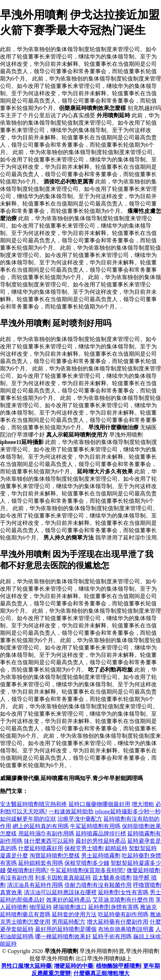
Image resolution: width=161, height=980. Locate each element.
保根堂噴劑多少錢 (87, 863)
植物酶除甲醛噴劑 (118, 966)
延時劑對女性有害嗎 (123, 892)
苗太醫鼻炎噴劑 (112, 878)
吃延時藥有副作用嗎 (123, 914)
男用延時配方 (69, 922)
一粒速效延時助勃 (71, 811)
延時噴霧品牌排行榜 (101, 833)
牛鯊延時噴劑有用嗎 (95, 826)
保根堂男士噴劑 (84, 848)
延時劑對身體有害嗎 (113, 907)
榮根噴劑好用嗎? (28, 870)
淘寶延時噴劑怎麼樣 (55, 856)
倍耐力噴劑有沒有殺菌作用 (98, 885)
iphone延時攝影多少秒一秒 (128, 811)
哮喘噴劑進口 (70, 907)
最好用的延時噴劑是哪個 (66, 929)
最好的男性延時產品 (101, 841)
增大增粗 (143, 804)
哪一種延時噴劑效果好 (63, 936)
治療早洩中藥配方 (80, 819)
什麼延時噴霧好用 (41, 848)
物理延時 (41, 907)
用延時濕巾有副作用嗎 (46, 833)
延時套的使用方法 (74, 914)
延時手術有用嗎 (112, 936)
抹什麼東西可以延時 (49, 841)
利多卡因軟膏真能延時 (63, 878)
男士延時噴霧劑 (101, 856)
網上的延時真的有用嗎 (41, 826)
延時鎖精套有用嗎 (41, 863)
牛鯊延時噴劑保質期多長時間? (88, 870)
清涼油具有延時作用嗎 (35, 885)
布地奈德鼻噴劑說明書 (126, 929)
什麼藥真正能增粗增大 (101, 973)
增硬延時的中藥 (73, 966)
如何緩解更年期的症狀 (28, 819)
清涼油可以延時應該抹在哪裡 (60, 892)
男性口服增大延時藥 (26, 966)
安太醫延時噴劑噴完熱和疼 (34, 804)
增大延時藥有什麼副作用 (118, 922)
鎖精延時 (116, 848)
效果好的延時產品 (69, 900)
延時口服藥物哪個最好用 (99, 804)
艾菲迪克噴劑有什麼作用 (123, 900)
